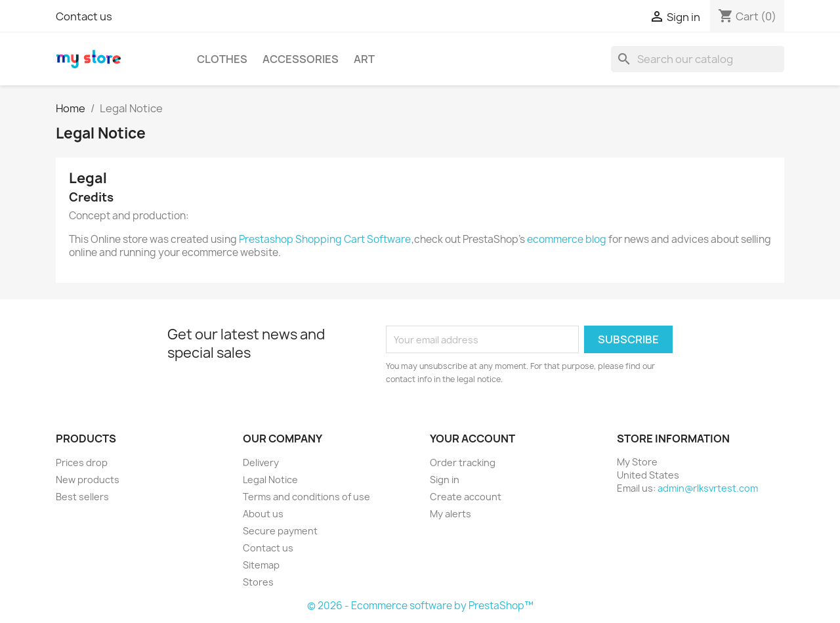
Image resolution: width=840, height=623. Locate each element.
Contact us (84, 16)
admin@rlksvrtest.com (708, 488)
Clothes (222, 59)
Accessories (301, 59)
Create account (466, 497)
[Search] (698, 59)
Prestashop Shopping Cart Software (325, 239)
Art (364, 59)
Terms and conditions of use (306, 497)
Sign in (445, 480)
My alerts (451, 514)
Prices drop (82, 462)
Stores (258, 582)
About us (263, 514)
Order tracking (463, 462)
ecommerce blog (567, 239)
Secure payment (280, 531)
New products (88, 480)
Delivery (261, 462)
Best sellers (82, 497)
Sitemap (261, 565)
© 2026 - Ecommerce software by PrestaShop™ (420, 606)
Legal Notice (270, 480)
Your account (472, 439)
